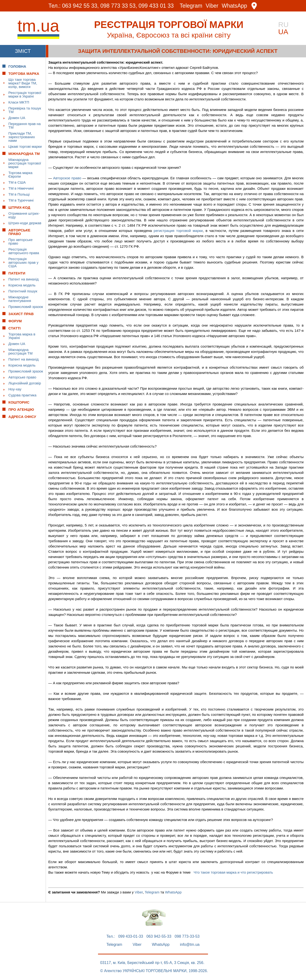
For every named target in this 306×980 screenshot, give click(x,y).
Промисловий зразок (26, 307)
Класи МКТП (19, 102)
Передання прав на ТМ (25, 126)
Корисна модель (22, 285)
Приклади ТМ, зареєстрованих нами (22, 137)
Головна (17, 66)
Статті (14, 328)
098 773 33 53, (119, 6)
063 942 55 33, (80, 6)
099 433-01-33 (131, 936)
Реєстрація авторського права (24, 251)
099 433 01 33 (156, 6)
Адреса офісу (22, 417)
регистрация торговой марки (178, 231)
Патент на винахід (24, 279)
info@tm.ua (190, 945)
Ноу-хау (15, 389)
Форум (15, 321)
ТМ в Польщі (19, 194)
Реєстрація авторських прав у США (23, 262)
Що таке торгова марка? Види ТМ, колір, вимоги (23, 83)
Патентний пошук (23, 291)
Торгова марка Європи (20, 175)
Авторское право (67, 178)
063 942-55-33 (159, 936)
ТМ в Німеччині (21, 188)
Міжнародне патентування (20, 299)
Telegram (191, 6)
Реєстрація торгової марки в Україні (25, 94)
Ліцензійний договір (25, 383)
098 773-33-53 (187, 936)
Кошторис (19, 402)
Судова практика (22, 395)
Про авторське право (20, 241)
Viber (212, 6)
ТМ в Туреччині (21, 200)
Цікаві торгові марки (25, 146)
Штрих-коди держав (25, 223)
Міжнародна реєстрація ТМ (20, 351)
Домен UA (17, 118)
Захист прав (21, 314)
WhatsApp (235, 6)
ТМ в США (17, 182)
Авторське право (22, 377)
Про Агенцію (21, 409)
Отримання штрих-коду (24, 215)
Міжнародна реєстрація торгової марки (25, 163)
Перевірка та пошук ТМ (25, 110)
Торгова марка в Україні (22, 336)
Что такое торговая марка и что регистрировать (233, 872)
